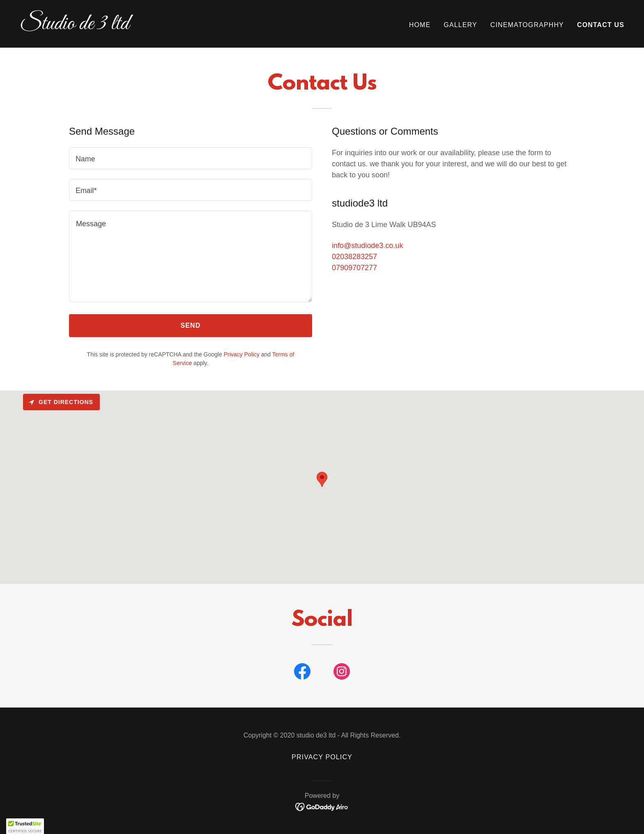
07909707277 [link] (354, 268)
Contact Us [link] (601, 25)
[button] (25, 826)
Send (191, 325)
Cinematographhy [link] (527, 25)
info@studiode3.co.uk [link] (367, 246)
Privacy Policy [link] (242, 354)
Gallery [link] (460, 25)
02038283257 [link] (354, 257)
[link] (168, 27)
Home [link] (420, 25)
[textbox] (191, 158)
